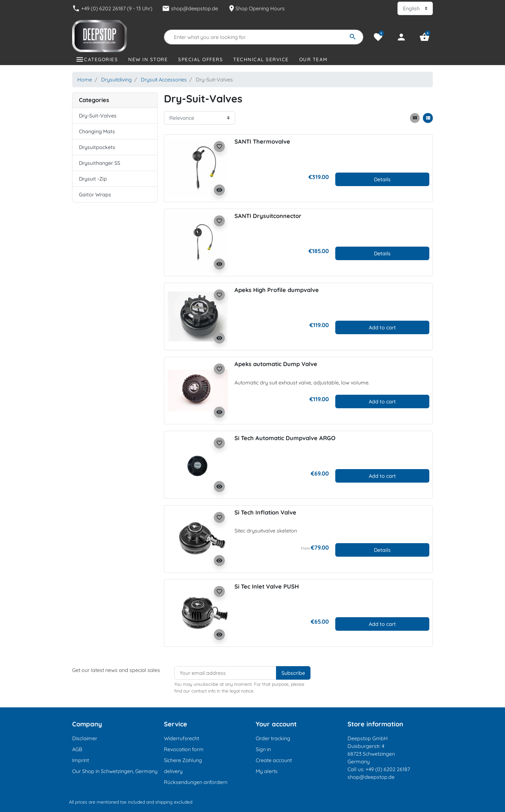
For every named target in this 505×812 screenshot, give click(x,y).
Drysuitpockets (97, 147)
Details (382, 179)
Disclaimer (85, 738)
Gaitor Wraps (95, 194)
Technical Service (261, 59)
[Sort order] (200, 118)
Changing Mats (97, 131)
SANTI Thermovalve (262, 142)
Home (85, 80)
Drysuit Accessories (164, 80)
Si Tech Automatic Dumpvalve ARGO (285, 438)
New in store (148, 59)
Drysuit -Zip (93, 179)
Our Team (313, 59)
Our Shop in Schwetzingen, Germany (115, 771)
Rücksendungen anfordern (196, 782)
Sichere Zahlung (183, 760)
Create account (274, 760)
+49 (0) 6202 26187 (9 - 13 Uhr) (112, 8)
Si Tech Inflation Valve (265, 512)
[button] (424, 37)
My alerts (267, 771)
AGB (77, 749)
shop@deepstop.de (190, 8)
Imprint (81, 760)
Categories (101, 59)
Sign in (263, 749)
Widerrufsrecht (181, 738)
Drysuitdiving (116, 80)
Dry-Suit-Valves (98, 116)
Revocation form (184, 749)
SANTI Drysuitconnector (268, 216)
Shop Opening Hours (256, 8)
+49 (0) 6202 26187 (388, 769)
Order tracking (273, 738)
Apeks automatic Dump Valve (276, 364)
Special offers (200, 59)
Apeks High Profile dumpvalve (277, 290)
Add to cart (382, 327)
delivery (173, 771)
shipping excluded (174, 802)
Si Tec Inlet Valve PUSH (267, 586)
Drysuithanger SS (100, 163)
